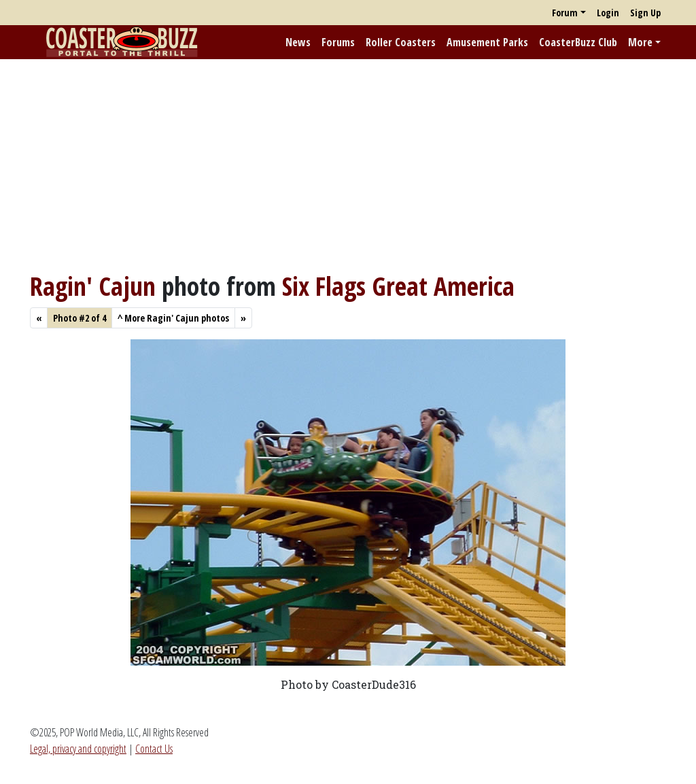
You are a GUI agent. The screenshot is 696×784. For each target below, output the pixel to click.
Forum (565, 13)
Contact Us (154, 749)
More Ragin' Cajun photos (173, 318)
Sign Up (645, 13)
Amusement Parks (487, 42)
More (640, 42)
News (298, 42)
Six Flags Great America (398, 286)
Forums (338, 42)
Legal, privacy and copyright (78, 749)
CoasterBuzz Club (578, 42)
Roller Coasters (401, 42)
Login (608, 13)
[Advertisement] (348, 165)
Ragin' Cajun (93, 286)
